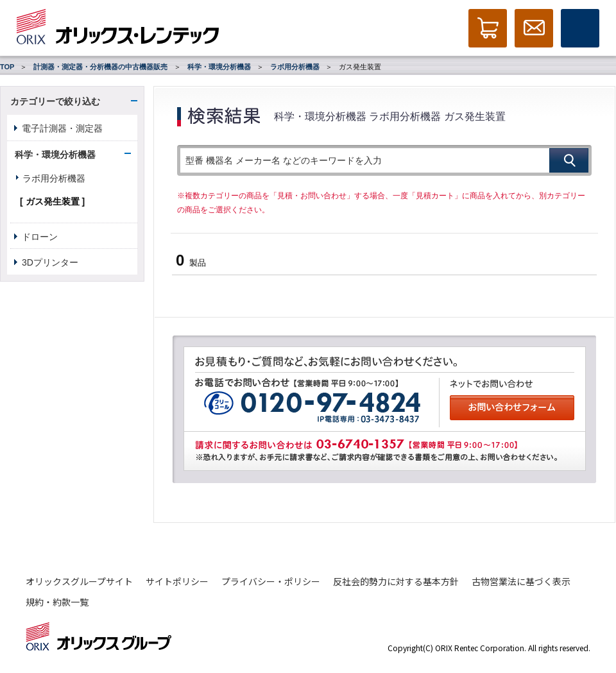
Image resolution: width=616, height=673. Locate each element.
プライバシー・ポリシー (271, 581)
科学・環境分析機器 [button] (55, 155)
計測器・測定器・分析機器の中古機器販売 (100, 67)
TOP (7, 67)
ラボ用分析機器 (295, 67)
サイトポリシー (177, 581)
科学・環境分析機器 (219, 67)
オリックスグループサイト (79, 581)
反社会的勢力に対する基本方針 (396, 581)
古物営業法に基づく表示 (521, 581)
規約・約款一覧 (57, 602)
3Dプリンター (50, 262)
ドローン (40, 237)
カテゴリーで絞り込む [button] (55, 101)
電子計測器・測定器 (62, 128)
